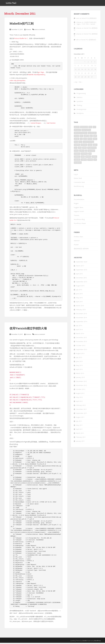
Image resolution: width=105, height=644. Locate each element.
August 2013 (80, 355)
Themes (77, 217)
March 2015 (80, 307)
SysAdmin (80, 103)
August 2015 (80, 287)
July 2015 (79, 291)
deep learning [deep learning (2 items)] (86, 131)
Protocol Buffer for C (21, 39)
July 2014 (79, 327)
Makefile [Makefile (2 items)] (77, 146)
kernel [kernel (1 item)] (90, 140)
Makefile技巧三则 (22, 25)
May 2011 (79, 426)
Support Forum (79, 213)
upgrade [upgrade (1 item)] (77, 161)
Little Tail (11, 4)
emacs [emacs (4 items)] (76, 137)
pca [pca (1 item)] (76, 149)
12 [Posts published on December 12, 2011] (75, 71)
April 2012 (79, 402)
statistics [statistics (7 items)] (77, 158)
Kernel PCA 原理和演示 (89, 19)
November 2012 (81, 387)
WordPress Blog (79, 221)
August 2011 (80, 418)
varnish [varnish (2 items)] (90, 161)
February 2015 (81, 311)
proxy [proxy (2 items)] (76, 152)
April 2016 (79, 275)
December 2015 (81, 279)
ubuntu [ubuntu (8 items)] (94, 158)
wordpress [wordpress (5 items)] (78, 164)
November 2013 (81, 343)
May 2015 (79, 299)
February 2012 (81, 406)
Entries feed (78, 179)
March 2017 (80, 267)
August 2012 (80, 395)
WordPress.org (79, 187)
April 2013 (79, 371)
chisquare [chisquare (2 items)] (77, 131)
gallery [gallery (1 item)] (86, 137)
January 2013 (80, 379)
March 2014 (80, 335)
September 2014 (82, 323)
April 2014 (79, 331)
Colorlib (84, 642)
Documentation (79, 201)
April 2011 (79, 430)
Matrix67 (77, 242)
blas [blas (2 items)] (90, 128)
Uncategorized (81, 111)
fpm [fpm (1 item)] (81, 137)
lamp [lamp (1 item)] (95, 140)
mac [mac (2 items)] (80, 143)
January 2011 (80, 442)
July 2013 (79, 359)
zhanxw (28, 31)
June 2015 (79, 295)
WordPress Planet (80, 225)
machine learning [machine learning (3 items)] (88, 143)
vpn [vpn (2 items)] (95, 161)
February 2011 (81, 438)
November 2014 (81, 319)
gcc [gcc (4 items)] (91, 137)
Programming (81, 95)
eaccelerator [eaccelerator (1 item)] (92, 134)
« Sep (76, 83)
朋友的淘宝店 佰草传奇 (81, 250)
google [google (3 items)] (77, 140)
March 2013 (80, 375)
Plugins (76, 205)
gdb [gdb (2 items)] (95, 137)
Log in (76, 176)
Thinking (79, 107)
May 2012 (79, 398)
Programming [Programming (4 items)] (92, 149)
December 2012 (81, 383)
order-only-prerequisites (17, 82)
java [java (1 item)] (85, 140)
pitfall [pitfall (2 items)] (84, 149)
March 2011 (80, 434)
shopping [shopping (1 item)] (84, 155)
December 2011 (81, 410)
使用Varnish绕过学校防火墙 (28, 330)
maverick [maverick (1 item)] (84, 146)
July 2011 (79, 422)
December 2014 (81, 315)
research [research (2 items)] (77, 155)
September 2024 (82, 263)
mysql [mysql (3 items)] (90, 146)
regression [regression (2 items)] (91, 152)
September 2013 (82, 351)
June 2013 (79, 363)
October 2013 (81, 347)
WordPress (97, 642)
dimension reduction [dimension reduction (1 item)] (81, 134)
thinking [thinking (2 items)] (88, 158)
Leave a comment (39, 31)
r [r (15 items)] (86, 152)
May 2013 (79, 367)
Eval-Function (51, 124)
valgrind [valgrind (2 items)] (84, 161)
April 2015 (79, 303)
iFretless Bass (78, 238)
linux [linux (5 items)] (76, 143)
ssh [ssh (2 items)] (90, 155)
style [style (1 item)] (83, 158)
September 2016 (82, 271)
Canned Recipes (36, 124)
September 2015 (82, 283)
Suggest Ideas (78, 209)
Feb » (80, 83)
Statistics (79, 99)
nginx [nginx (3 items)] (95, 146)
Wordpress (80, 115)
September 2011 (82, 414)
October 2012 (81, 391)
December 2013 (81, 339)
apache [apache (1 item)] (77, 128)
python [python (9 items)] (82, 152)
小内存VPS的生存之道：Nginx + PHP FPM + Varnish (85, 24)
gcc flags (41, 73)
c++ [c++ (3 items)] (94, 128)
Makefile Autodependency (37, 76)
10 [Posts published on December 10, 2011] (92, 67)
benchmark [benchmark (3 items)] (84, 128)
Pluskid (76, 246)
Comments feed (79, 183)
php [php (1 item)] (80, 149)
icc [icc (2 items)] (81, 140)
